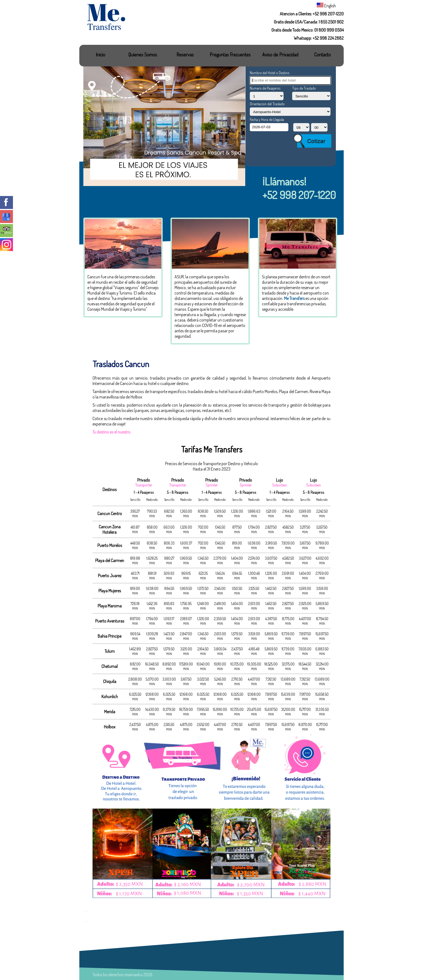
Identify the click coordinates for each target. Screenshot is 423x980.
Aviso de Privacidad (280, 55)
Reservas (185, 55)
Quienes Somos (143, 55)
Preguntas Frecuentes (230, 55)
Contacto (323, 55)
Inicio (100, 55)
